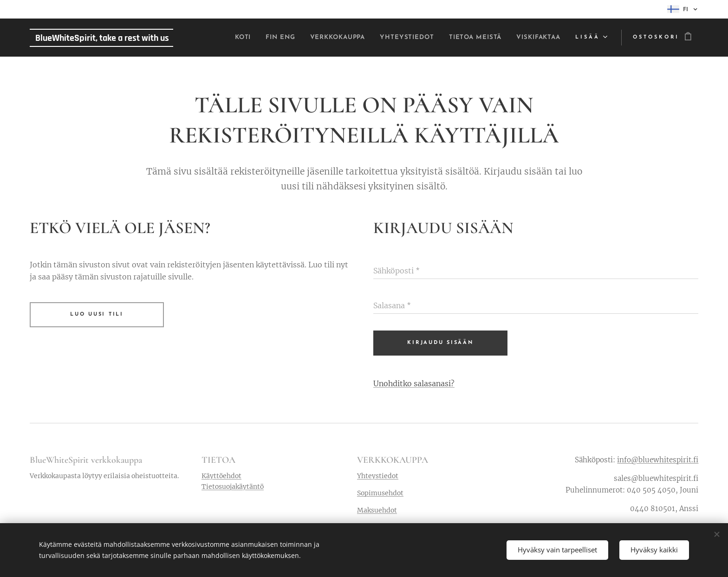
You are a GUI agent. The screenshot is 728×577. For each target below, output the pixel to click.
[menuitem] (200, 38)
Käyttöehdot (221, 476)
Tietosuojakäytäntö (233, 486)
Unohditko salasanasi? (414, 383)
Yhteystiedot (378, 476)
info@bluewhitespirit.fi (658, 460)
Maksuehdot (377, 511)
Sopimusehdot (380, 493)
